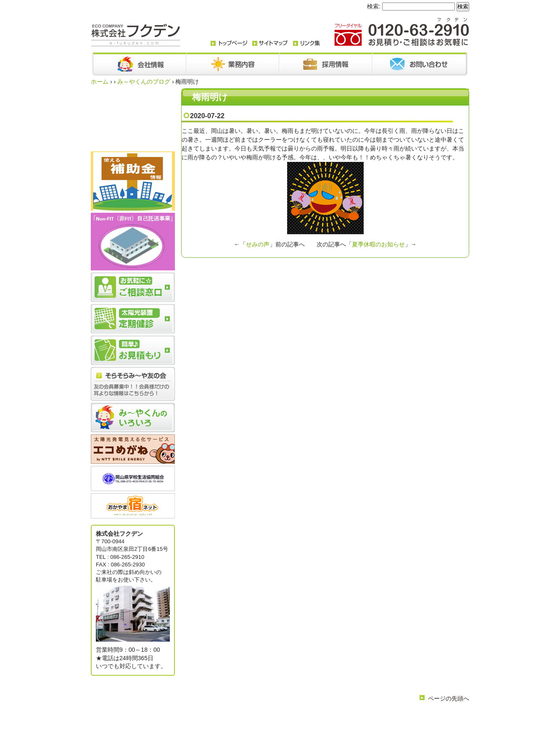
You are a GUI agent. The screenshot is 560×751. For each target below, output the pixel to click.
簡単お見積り (247, 724)
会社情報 (245, 717)
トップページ (214, 717)
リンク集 (277, 724)
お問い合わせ (325, 717)
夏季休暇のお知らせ (378, 244)
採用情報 (356, 717)
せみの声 (258, 244)
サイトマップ (308, 724)
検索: (374, 6)
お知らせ (295, 717)
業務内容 (270, 717)
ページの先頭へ (449, 698)
